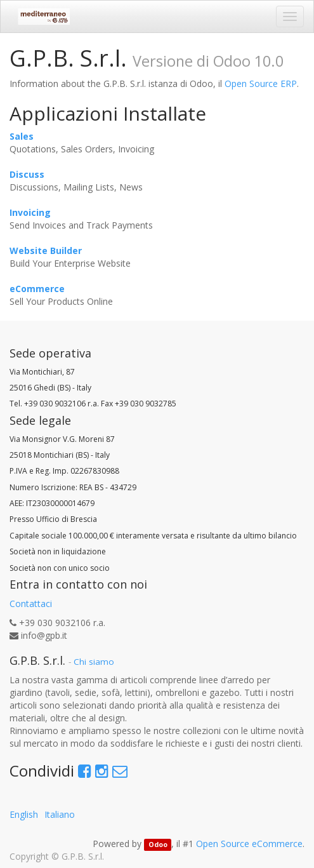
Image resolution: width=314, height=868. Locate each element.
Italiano (60, 814)
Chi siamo (94, 662)
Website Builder (46, 250)
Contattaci (31, 604)
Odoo (158, 845)
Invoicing (30, 212)
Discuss (27, 174)
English (24, 814)
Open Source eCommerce (249, 844)
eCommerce (37, 289)
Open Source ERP (261, 83)
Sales (22, 136)
